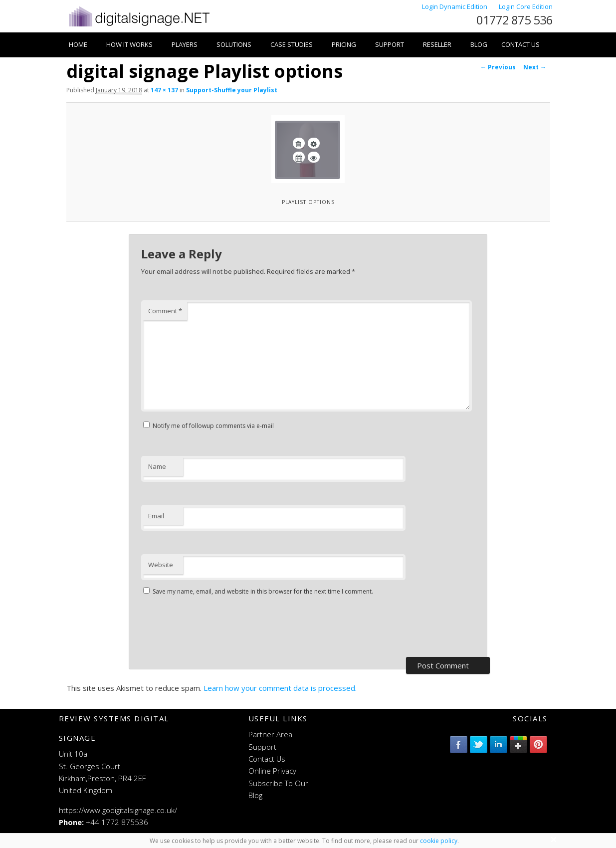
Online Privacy (272, 771)
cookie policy (439, 841)
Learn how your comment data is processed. (280, 688)
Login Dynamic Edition (455, 6)
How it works (129, 44)
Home (78, 44)
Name (157, 466)
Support (390, 44)
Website (161, 565)
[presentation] (217, 628)
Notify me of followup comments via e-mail (213, 426)
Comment (165, 311)
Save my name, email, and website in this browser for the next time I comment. (263, 591)
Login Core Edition (526, 6)
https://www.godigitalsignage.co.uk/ (118, 810)
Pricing (344, 44)
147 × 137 (164, 90)
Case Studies (292, 44)
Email (156, 516)
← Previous (498, 67)
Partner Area (270, 734)
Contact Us (520, 44)
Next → (535, 67)
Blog (479, 44)
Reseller (437, 44)
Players (185, 44)
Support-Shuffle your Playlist (232, 90)
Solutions (234, 44)
